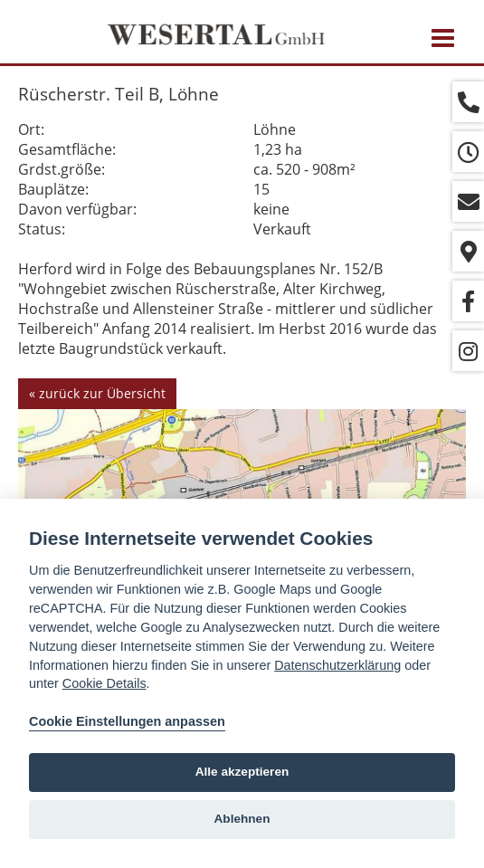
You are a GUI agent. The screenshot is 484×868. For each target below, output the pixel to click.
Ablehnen (242, 819)
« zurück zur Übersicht (97, 393)
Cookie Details (104, 683)
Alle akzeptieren (242, 772)
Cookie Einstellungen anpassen (127, 721)
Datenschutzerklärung (337, 665)
